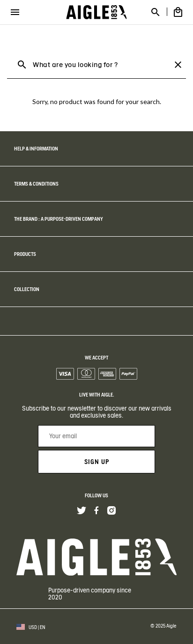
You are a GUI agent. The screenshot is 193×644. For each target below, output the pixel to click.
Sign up (97, 462)
